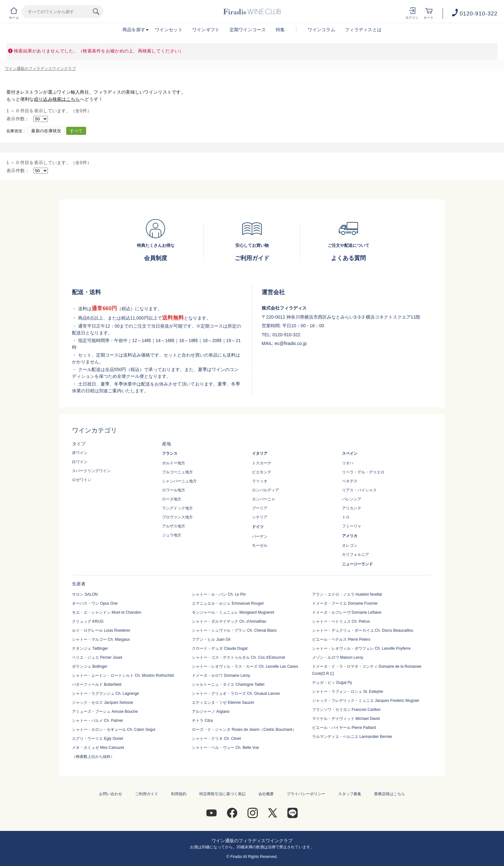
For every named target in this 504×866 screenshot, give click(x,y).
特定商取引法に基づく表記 (222, 794)
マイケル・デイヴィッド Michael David (346, 719)
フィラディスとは (363, 30)
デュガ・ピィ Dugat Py (332, 683)
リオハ (348, 463)
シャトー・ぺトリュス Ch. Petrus (341, 621)
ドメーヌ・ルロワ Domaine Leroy (221, 675)
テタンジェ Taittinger (90, 648)
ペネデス (350, 481)
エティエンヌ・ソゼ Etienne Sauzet (223, 703)
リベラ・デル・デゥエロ (363, 472)
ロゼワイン (82, 480)
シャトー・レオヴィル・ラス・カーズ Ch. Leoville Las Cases (245, 666)
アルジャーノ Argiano (211, 712)
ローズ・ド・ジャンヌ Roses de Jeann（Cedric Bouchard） (244, 730)
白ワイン (80, 462)
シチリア (260, 517)
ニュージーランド (357, 564)
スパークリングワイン (91, 471)
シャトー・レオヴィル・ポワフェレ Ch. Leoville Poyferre (361, 648)
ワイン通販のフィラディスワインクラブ (40, 69)
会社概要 (266, 794)
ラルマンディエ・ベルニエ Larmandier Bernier (352, 737)
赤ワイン (80, 453)
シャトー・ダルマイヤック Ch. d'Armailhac (229, 621)
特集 (280, 30)
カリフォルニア (355, 554)
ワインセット (169, 30)
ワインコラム (321, 30)
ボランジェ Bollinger (90, 666)
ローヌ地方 (172, 499)
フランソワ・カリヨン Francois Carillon (346, 710)
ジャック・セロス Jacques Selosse (103, 703)
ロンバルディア (265, 490)
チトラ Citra (202, 721)
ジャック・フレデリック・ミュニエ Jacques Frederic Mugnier (366, 701)
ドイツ (258, 527)
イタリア (260, 453)
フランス (170, 453)
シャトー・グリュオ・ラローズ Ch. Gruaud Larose (236, 694)
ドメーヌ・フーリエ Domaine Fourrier (345, 603)
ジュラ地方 (172, 535)
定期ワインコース (248, 30)
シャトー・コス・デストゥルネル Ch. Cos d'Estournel (239, 657)
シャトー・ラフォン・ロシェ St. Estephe (348, 692)
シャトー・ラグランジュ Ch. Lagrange (105, 694)
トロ (346, 517)
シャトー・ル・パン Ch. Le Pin (219, 594)
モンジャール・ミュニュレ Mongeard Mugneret (233, 612)
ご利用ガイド (147, 794)
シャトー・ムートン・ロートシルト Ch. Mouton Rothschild (123, 675)
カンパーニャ (264, 499)
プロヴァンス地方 (177, 517)
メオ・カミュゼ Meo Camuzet (98, 748)
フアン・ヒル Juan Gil (211, 639)
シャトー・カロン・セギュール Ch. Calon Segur (114, 730)
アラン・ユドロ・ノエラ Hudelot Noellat (347, 594)
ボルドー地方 (174, 463)
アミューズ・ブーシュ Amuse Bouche (105, 712)
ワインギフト (206, 30)
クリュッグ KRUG (88, 621)
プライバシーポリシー (306, 794)
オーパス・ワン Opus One (95, 603)
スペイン (350, 453)
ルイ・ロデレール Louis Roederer (101, 630)
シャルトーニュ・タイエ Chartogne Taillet (228, 684)
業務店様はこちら (390, 794)
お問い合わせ (111, 794)
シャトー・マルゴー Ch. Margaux (101, 639)
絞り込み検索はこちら (57, 99)
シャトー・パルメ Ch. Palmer (98, 721)
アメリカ (350, 536)
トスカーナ (262, 463)
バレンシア (352, 499)
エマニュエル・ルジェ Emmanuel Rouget (228, 603)
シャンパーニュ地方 (179, 481)
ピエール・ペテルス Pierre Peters (341, 639)
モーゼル (260, 545)
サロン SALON (85, 594)
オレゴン (350, 545)
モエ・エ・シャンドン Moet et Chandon (107, 612)
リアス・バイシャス (359, 490)
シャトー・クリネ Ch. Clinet (216, 739)
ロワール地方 (174, 490)
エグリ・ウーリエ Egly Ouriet (98, 739)
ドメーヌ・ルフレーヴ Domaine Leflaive (347, 612)
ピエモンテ (262, 472)
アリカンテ (352, 508)
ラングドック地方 (177, 508)
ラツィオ (260, 481)
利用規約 (179, 794)
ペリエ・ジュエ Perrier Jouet (97, 657)
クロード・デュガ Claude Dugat (220, 648)
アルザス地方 (174, 526)
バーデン (260, 536)
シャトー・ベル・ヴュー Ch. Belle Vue (225, 748)
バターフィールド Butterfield (97, 684)
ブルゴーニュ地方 (177, 472)
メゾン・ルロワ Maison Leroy (338, 657)
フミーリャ (352, 526)
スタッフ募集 (350, 794)
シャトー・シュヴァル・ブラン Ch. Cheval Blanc (234, 630)
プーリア (260, 508)
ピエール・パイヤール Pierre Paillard (344, 728)
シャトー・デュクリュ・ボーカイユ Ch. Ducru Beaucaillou (363, 630)
